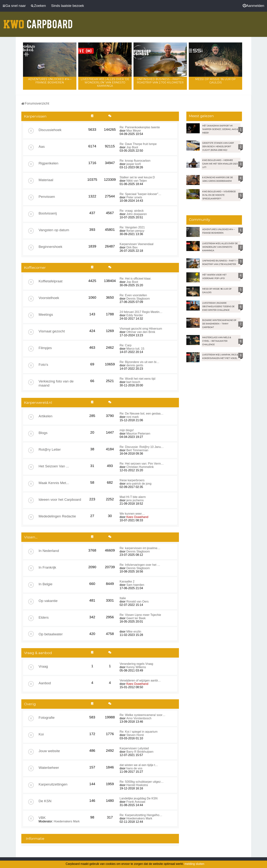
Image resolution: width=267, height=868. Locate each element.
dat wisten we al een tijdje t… (139, 765)
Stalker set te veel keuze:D (137, 177)
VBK (42, 818)
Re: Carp (126, 345)
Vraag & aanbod (38, 653)
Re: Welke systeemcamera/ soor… (142, 715)
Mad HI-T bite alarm (133, 497)
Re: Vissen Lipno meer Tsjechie (140, 615)
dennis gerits (135, 365)
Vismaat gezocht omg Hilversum (141, 329)
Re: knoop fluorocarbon (135, 161)
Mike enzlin (134, 632)
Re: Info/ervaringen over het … (140, 565)
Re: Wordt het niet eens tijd (137, 379)
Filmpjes (45, 348)
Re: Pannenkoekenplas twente (140, 127)
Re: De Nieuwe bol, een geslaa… (142, 414)
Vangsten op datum (54, 230)
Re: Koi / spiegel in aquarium (139, 732)
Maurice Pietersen (138, 434)
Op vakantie (48, 601)
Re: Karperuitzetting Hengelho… (141, 815)
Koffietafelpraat (51, 281)
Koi (41, 734)
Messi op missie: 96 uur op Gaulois (215, 81)
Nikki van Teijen (137, 181)
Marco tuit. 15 (135, 349)
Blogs (43, 433)
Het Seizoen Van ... (54, 466)
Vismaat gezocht (52, 331)
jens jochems (135, 500)
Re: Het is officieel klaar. (135, 279)
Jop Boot (132, 147)
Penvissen (47, 197)
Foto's (43, 365)
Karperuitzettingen (53, 784)
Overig (30, 704)
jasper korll (133, 164)
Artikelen (46, 416)
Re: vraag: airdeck (132, 211)
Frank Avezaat (136, 802)
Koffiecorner (35, 268)
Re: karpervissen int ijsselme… (140, 548)
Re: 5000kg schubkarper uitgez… (142, 782)
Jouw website (49, 751)
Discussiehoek (50, 130)
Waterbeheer (49, 768)
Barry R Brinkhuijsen (140, 752)
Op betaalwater (51, 634)
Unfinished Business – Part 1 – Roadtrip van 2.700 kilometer (160, 81)
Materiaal (46, 180)
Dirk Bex (132, 247)
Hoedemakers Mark (67, 821)
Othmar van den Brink (141, 332)
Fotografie (47, 718)
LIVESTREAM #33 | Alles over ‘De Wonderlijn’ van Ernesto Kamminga (105, 82)
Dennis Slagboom (138, 299)
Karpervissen (35, 116)
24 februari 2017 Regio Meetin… (141, 312)
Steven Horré (135, 735)
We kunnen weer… (132, 514)
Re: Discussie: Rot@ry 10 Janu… (142, 447)
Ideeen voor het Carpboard (60, 500)
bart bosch (133, 382)
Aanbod (45, 683)
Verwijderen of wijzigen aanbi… (140, 680)
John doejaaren (136, 214)
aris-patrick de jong (139, 484)
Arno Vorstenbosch (139, 718)
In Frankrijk (47, 567)
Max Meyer (134, 131)
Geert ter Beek (136, 618)
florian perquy (135, 231)
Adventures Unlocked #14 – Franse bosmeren (50, 81)
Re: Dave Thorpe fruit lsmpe (138, 144)
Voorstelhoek (49, 298)
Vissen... (31, 537)
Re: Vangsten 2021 (132, 227)
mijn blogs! (127, 430)
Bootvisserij (48, 213)
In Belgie (46, 584)
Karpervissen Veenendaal (136, 244)
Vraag (43, 666)
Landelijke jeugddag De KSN (139, 798)
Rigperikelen (48, 163)
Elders (44, 617)
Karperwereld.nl (38, 403)
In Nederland (49, 551)
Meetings (46, 315)
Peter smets (134, 197)
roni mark (132, 417)
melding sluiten (194, 864)
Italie (123, 598)
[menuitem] (253, 6)
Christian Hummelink (140, 467)
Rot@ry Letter (50, 449)
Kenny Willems (136, 667)
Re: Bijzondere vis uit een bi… (139, 362)
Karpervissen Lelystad (134, 748)
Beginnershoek (50, 247)
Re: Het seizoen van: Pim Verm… (142, 464)
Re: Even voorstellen (133, 295)
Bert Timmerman (137, 450)
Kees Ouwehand (137, 517)
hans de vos (134, 768)
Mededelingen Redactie (57, 516)
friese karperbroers (132, 480)
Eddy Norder (135, 315)
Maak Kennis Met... (54, 483)
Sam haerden (135, 585)
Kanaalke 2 (127, 581)
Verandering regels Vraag (136, 664)
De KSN (45, 801)
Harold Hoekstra (137, 785)
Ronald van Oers (137, 602)
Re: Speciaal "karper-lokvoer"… (140, 194)
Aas (42, 147)
